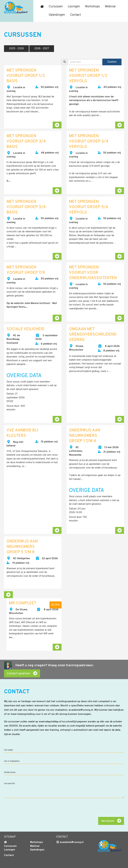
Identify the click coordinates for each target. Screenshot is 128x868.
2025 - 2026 (16, 49)
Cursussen (56, 7)
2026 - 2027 (42, 49)
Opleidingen (57, 15)
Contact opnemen (22, 673)
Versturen (111, 821)
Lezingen (74, 7)
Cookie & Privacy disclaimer (51, 864)
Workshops (92, 7)
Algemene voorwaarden (18, 864)
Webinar (110, 7)
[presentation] (99, 808)
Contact (75, 15)
